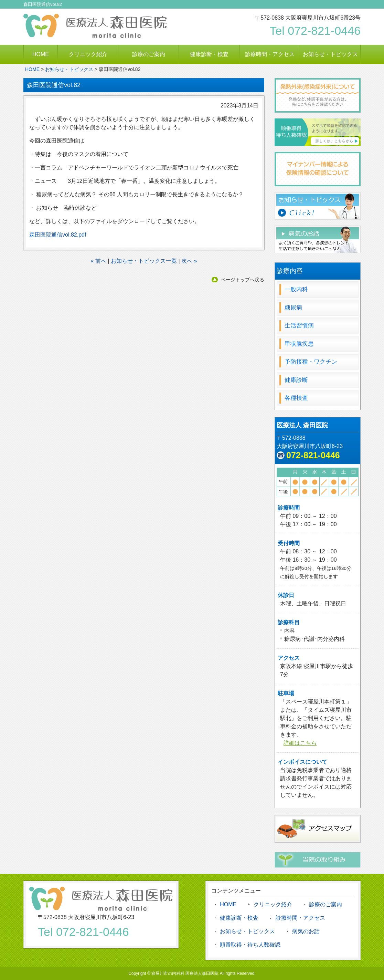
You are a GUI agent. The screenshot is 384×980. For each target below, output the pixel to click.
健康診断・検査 (209, 54)
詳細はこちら (300, 743)
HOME (41, 54)
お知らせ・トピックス (330, 54)
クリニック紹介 (88, 54)
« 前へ (99, 261)
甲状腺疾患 (299, 344)
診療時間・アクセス (270, 54)
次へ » (189, 261)
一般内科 (296, 289)
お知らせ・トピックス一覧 (144, 261)
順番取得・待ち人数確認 (250, 945)
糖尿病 (293, 308)
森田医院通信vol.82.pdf (58, 235)
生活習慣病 (299, 326)
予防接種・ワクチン (311, 362)
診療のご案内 (149, 54)
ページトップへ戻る (243, 280)
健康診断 (296, 380)
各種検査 (296, 398)
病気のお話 (306, 931)
